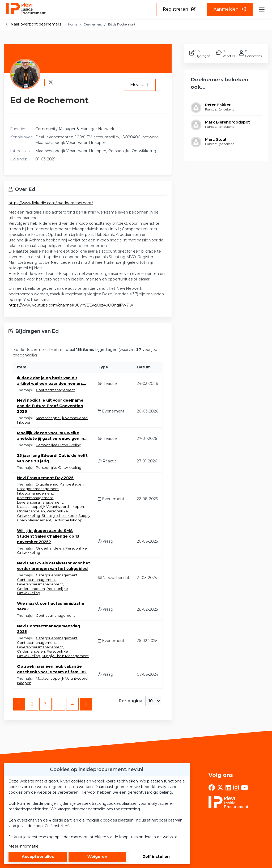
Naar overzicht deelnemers (33, 24)
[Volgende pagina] (86, 704)
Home (73, 24)
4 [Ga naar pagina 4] (72, 704)
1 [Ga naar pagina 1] (19, 704)
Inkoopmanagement (35, 493)
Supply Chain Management (65, 656)
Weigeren (97, 857)
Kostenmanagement (35, 498)
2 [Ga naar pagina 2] (32, 704)
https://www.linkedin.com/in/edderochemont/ (51, 203)
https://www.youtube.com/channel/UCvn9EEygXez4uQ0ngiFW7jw (71, 305)
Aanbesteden (72, 484)
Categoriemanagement (38, 489)
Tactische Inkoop (68, 520)
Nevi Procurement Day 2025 (45, 478)
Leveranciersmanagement (40, 502)
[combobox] (154, 701)
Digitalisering (47, 484)
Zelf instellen (156, 857)
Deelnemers (93, 24)
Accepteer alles (38, 857)
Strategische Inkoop (59, 516)
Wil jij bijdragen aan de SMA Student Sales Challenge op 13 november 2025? (48, 536)
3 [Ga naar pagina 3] (45, 704)
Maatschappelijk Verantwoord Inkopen (50, 507)
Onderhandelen (31, 511)
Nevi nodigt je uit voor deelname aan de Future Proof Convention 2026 (50, 406)
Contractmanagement (55, 390)
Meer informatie (24, 846)
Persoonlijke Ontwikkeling (59, 445)
